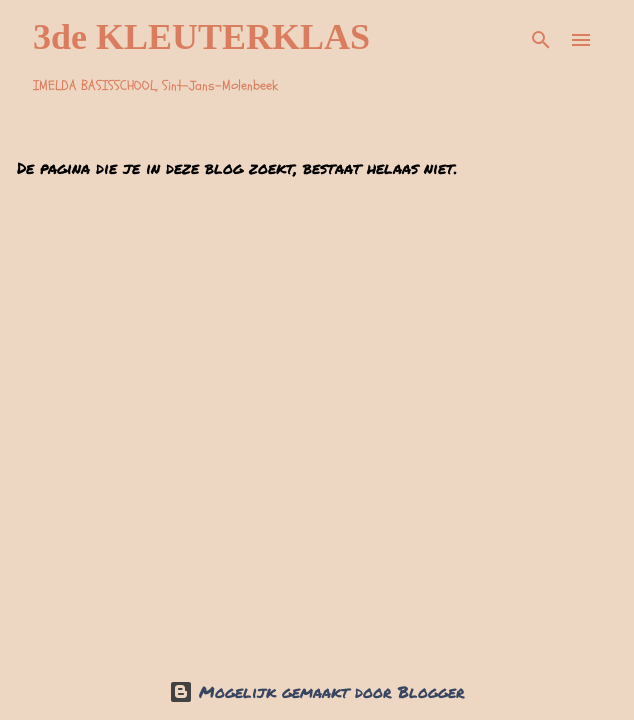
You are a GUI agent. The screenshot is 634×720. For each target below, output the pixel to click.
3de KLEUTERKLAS (201, 37)
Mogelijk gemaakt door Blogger (317, 691)
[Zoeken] (541, 40)
